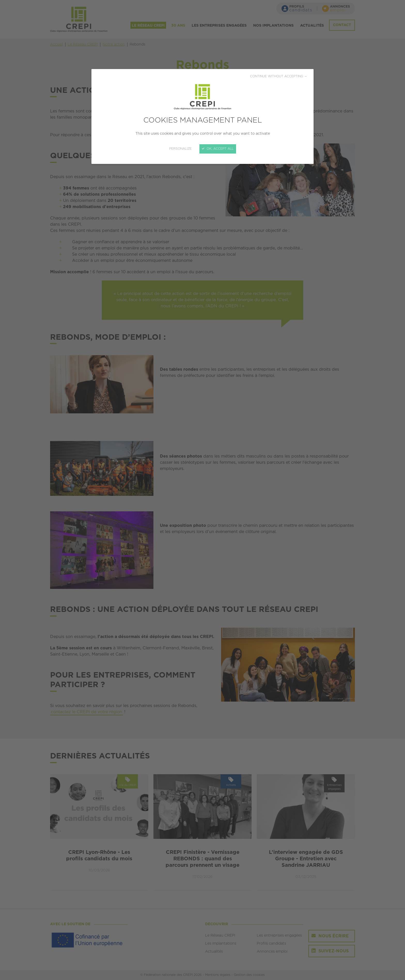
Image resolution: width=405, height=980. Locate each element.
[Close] (202, 490)
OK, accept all (218, 149)
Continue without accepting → (279, 76)
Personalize (180, 149)
